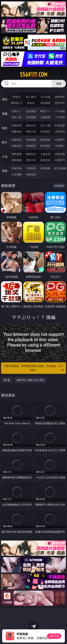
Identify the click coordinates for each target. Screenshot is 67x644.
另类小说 (31, 160)
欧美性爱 (60, 125)
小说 (5, 157)
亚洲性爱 (17, 125)
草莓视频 (45, 168)
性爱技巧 (60, 160)
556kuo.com (34, 75)
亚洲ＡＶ (17, 111)
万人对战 (45, 97)
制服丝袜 (17, 131)
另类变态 (60, 131)
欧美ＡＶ (45, 111)
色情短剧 (31, 174)
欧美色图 (45, 140)
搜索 (59, 84)
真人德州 (31, 97)
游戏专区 (60, 97)
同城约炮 (17, 168)
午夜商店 (31, 168)
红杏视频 (17, 174)
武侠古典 (60, 154)
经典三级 (31, 131)
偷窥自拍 (17, 140)
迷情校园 (17, 160)
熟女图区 (45, 146)
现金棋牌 (45, 103)
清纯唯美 (31, 146)
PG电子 (17, 97)
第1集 (7, 380)
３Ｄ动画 (60, 111)
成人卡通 (45, 125)
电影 (5, 128)
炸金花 (31, 103)
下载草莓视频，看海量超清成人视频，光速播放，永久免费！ (34, 368)
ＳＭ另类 (60, 117)
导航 (5, 171)
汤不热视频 (60, 168)
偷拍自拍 (31, 125)
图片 (5, 142)
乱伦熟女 (45, 131)
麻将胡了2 (17, 103)
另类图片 (60, 146)
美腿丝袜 (17, 146)
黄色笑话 (45, 160)
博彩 (5, 99)
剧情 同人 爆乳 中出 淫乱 (31, 380)
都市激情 (17, 154)
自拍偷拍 (31, 111)
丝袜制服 (31, 117)
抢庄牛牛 (60, 103)
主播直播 (45, 117)
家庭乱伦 (31, 154)
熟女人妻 (17, 117)
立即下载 (54, 636)
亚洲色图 (31, 140)
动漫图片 (60, 140)
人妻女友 (45, 154)
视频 (5, 114)
